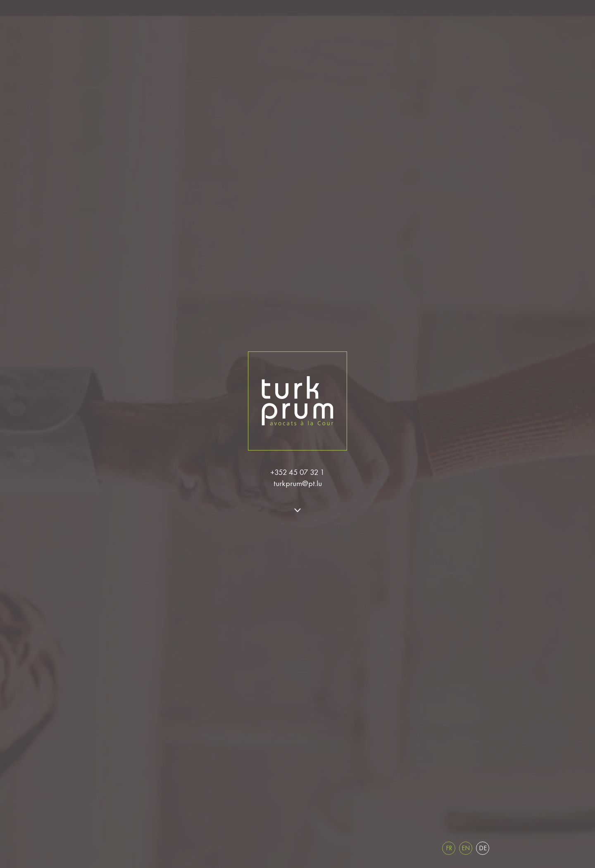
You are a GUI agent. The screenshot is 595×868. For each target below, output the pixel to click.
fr (449, 848)
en (466, 848)
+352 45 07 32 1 (297, 472)
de (483, 848)
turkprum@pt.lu (298, 483)
